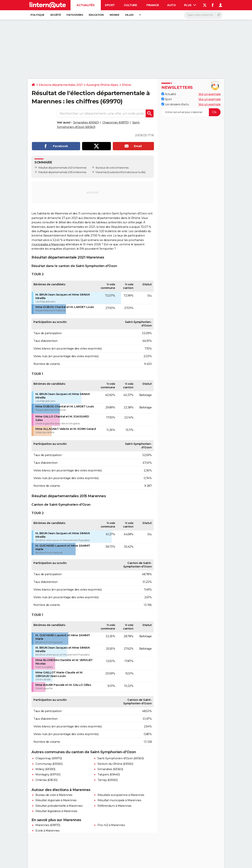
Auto (171, 5)
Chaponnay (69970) (116, 122)
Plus (190, 5)
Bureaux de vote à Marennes (112, 168)
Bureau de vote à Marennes (54, 795)
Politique (37, 15)
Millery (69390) (45, 769)
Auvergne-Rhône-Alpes (102, 85)
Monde (114, 15)
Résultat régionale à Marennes (56, 800)
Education (96, 15)
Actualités (86, 5)
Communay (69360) (49, 764)
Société (56, 15)
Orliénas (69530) (46, 780)
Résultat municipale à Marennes (119, 800)
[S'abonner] (191, 112)
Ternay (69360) (107, 780)
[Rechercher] (203, 15)
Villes (129, 15)
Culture (130, 5)
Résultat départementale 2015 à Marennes (62, 172)
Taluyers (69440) (109, 774)
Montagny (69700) (48, 774)
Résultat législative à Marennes (56, 811)
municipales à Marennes (48, 244)
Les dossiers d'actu (175, 104)
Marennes (101, 172)
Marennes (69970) (48, 825)
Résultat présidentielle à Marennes (59, 806)
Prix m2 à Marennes (111, 825)
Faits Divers (75, 15)
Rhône (126, 85)
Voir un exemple (210, 94)
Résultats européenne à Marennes (121, 795)
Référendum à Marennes (114, 806)
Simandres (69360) (86, 122)
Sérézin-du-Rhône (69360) (115, 764)
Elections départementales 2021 (61, 85)
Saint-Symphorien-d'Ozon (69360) (121, 758)
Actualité (169, 94)
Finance (153, 5)
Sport (110, 5)
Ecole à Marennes (47, 831)
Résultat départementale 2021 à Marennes (62, 168)
